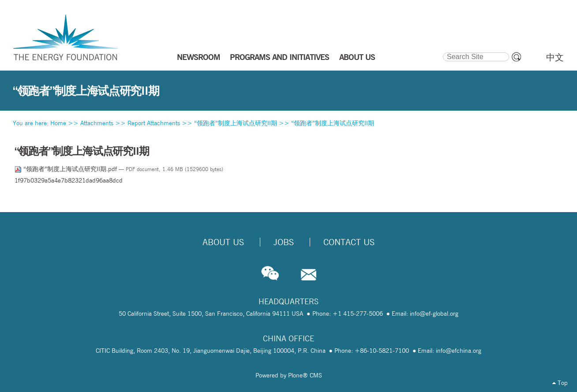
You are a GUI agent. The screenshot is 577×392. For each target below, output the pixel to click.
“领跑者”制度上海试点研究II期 (236, 123)
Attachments (97, 123)
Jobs (284, 242)
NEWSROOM (199, 57)
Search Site (442, 51)
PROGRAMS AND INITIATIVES (279, 57)
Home (58, 123)
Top (560, 383)
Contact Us (349, 242)
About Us (223, 242)
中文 (555, 57)
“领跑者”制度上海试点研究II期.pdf (67, 169)
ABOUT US (357, 57)
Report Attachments (154, 123)
